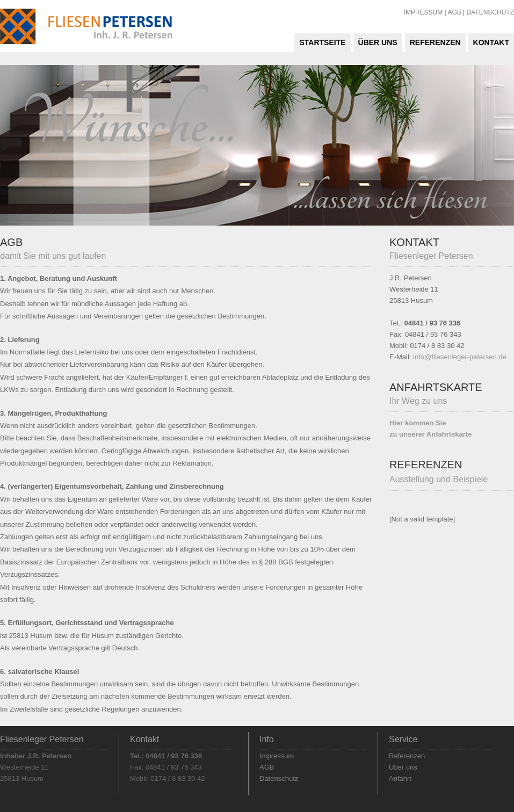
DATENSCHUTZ (490, 12)
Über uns (378, 42)
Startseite (322, 42)
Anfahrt (400, 778)
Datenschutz (279, 778)
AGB (454, 12)
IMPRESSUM (423, 12)
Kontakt (491, 42)
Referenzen (435, 42)
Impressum (277, 756)
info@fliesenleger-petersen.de (460, 357)
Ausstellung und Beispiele (439, 479)
